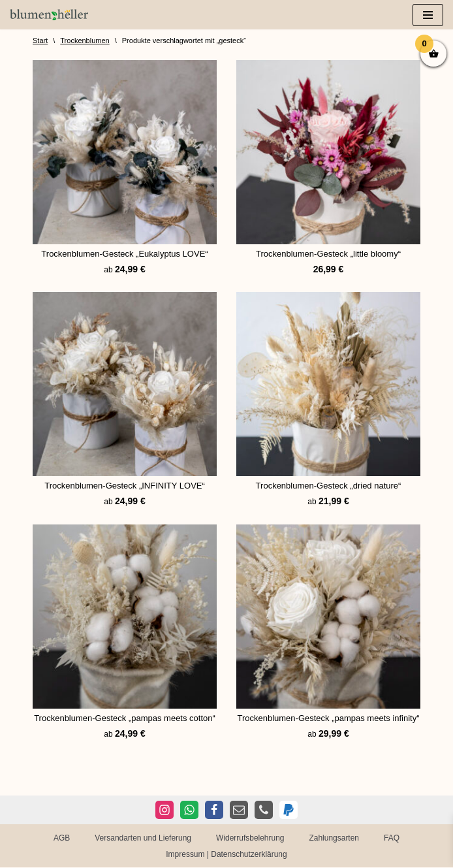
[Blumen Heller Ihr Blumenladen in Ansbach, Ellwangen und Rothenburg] (49, 15)
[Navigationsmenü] (428, 15)
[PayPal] (289, 811)
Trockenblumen (85, 40)
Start (40, 40)
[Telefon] (264, 811)
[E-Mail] (239, 811)
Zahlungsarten (335, 838)
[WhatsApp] (189, 811)
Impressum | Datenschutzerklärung (226, 854)
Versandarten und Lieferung (143, 838)
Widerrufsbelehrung (250, 838)
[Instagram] (164, 811)
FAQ (392, 838)
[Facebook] (214, 811)
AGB (62, 838)
